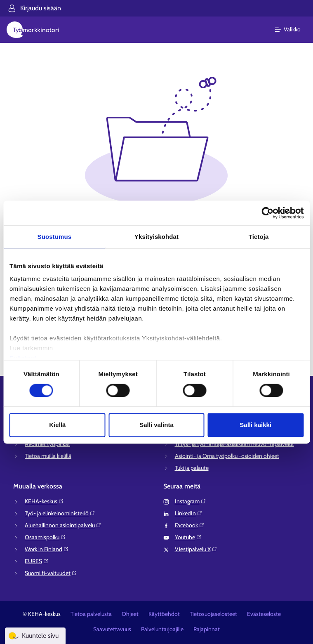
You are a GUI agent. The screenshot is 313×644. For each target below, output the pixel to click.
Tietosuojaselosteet (213, 614)
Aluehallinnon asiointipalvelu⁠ (63, 525)
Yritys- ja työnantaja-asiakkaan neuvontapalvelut (234, 444)
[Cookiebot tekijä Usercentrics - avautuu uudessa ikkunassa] (267, 213)
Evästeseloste (264, 614)
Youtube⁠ (188, 537)
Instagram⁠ (191, 501)
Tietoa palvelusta (91, 614)
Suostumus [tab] (55, 237)
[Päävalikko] (293, 30)
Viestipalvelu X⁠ (196, 549)
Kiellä (57, 425)
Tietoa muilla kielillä (48, 456)
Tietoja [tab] (259, 237)
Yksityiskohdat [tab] (156, 237)
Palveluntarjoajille (162, 629)
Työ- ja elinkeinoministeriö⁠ (60, 513)
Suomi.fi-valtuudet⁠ (51, 573)
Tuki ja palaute (192, 468)
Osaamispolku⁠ (45, 537)
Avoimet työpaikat (47, 444)
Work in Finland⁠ (47, 549)
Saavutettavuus (112, 629)
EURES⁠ (37, 561)
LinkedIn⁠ (189, 513)
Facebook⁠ (190, 525)
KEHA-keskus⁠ (44, 501)
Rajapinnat (207, 629)
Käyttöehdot (164, 614)
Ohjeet (130, 614)
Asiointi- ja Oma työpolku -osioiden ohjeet (227, 456)
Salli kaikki (255, 425)
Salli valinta (156, 425)
